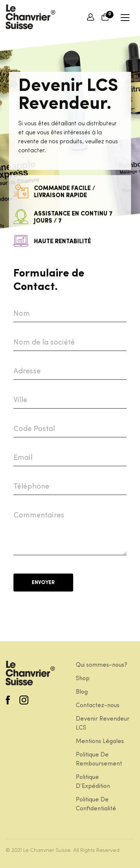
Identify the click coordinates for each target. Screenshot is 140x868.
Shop (83, 679)
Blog (82, 692)
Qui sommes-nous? (102, 665)
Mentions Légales (100, 742)
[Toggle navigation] (125, 17)
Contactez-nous (98, 706)
